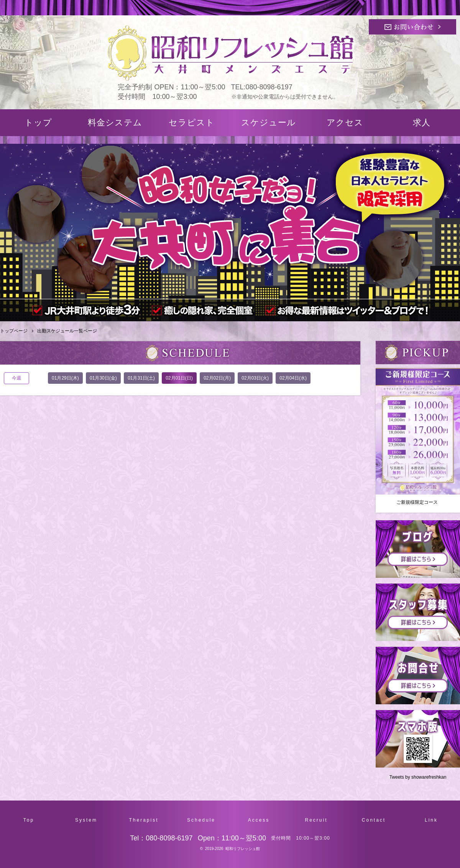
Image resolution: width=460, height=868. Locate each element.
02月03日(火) (255, 378)
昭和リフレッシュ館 (243, 849)
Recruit (316, 820)
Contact (374, 820)
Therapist (144, 820)
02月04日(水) (293, 378)
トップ (38, 122)
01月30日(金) (103, 378)
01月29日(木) (65, 378)
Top (29, 820)
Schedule (201, 820)
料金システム (115, 122)
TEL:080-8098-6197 (262, 87)
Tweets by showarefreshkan (418, 777)
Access (259, 820)
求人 (422, 122)
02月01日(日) (179, 378)
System (86, 820)
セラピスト (192, 122)
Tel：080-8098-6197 (161, 838)
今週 (16, 378)
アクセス (345, 122)
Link (431, 820)
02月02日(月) (217, 378)
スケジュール (269, 122)
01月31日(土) (141, 378)
